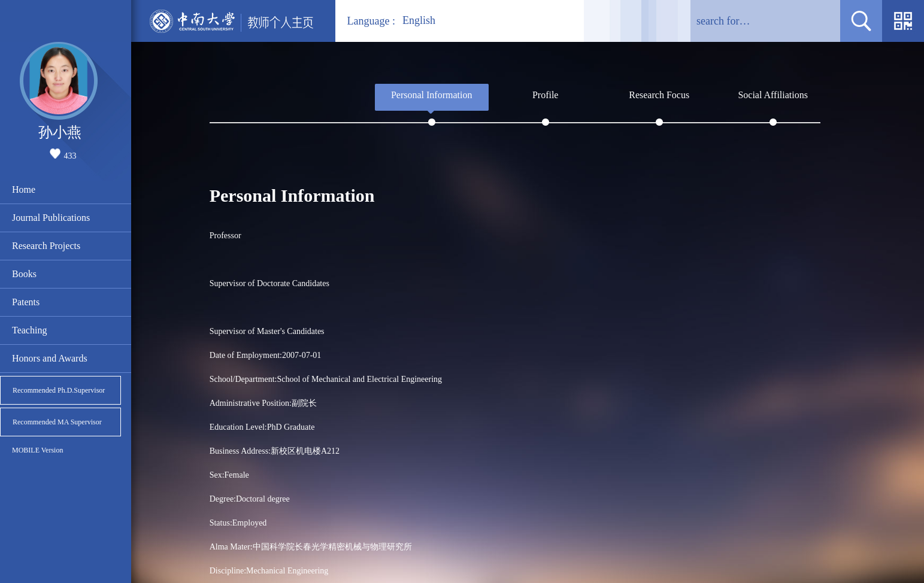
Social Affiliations (773, 95)
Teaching (29, 330)
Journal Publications (51, 218)
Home (24, 189)
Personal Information (432, 95)
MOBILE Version (37, 450)
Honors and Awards (50, 358)
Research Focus (659, 95)
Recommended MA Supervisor (57, 422)
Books (24, 274)
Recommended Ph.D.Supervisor (59, 390)
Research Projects (46, 246)
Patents (26, 302)
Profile (546, 95)
